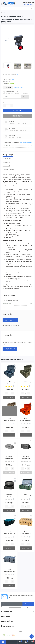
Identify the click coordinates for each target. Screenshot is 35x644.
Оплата (11, 121)
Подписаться (28, 604)
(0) (17, 74)
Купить (25, 97)
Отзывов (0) (6, 162)
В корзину (17, 110)
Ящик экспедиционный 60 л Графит (9, 383)
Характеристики (8, 159)
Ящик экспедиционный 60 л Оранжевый (26, 420)
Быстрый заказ (17, 116)
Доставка (12, 128)
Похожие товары (8, 170)
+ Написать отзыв (10, 320)
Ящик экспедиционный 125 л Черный (9, 534)
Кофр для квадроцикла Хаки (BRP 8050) (26, 458)
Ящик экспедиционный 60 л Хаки (26, 383)
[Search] (32, 8)
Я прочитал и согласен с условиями (18, 607)
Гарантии (12, 136)
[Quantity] (8, 106)
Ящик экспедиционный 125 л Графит (9, 571)
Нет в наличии (9, 473)
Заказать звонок (28, 4)
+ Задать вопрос (10, 349)
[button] (15, 642)
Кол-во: (5, 103)
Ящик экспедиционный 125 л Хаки (26, 496)
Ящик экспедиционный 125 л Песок (26, 534)
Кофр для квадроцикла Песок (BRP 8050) (9, 458)
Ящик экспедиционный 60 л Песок (9, 420)
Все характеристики (26, 143)
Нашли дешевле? (19, 87)
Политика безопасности (15, 607)
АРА (13, 79)
